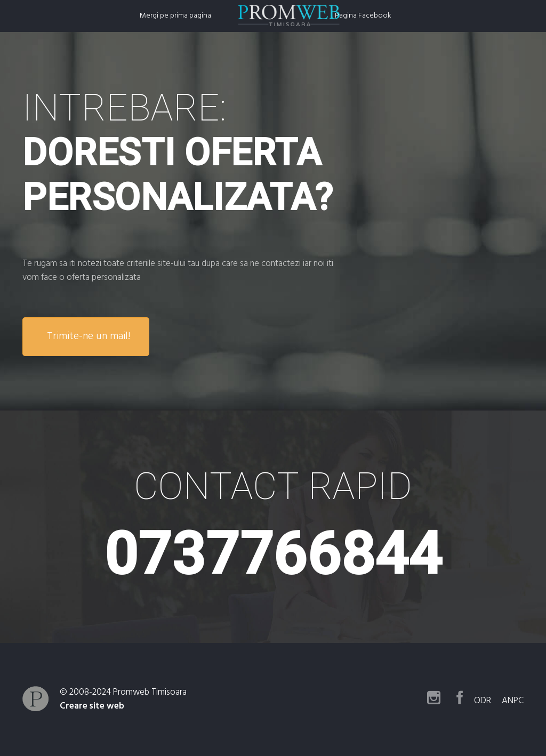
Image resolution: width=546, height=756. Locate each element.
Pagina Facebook (363, 16)
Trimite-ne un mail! (89, 336)
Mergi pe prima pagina (175, 16)
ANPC (513, 701)
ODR (487, 701)
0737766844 (273, 554)
